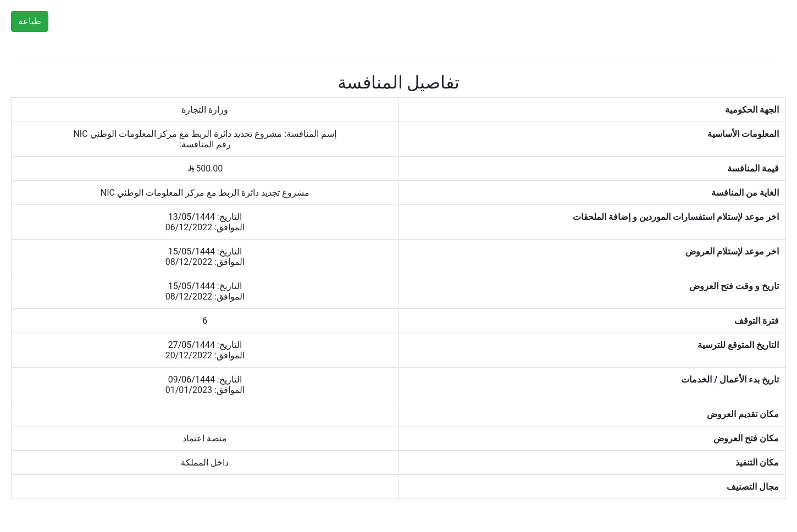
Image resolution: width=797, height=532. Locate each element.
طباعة (30, 21)
